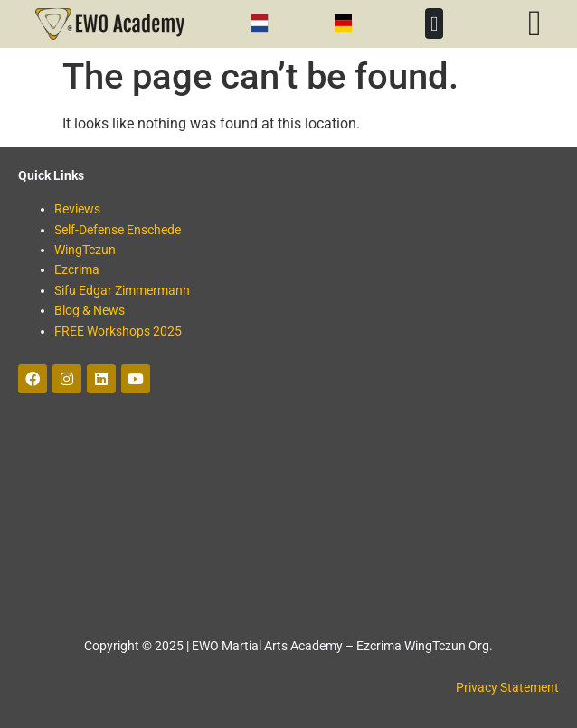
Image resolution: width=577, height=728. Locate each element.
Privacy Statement (507, 687)
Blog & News (90, 310)
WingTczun (85, 250)
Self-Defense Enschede (118, 230)
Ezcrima (77, 269)
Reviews (77, 209)
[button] (434, 24)
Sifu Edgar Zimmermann (122, 290)
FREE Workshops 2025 (118, 331)
